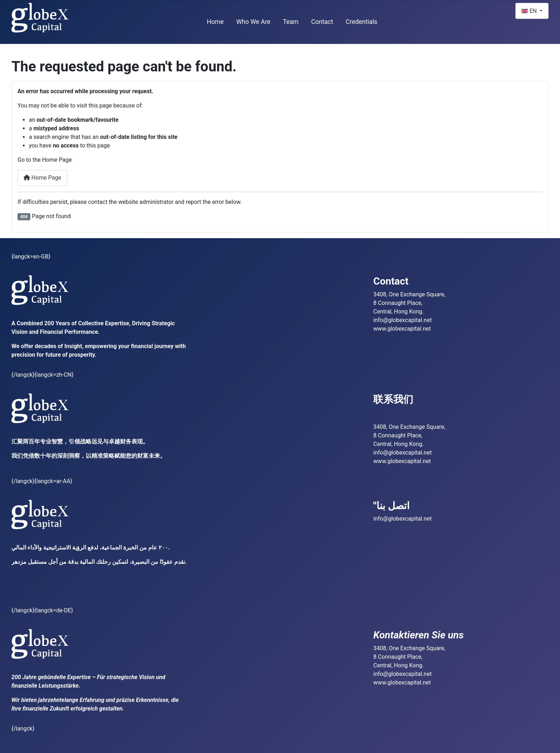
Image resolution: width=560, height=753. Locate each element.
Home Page (42, 178)
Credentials (362, 22)
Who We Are (253, 22)
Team (291, 22)
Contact (322, 22)
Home (215, 22)
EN (530, 11)
